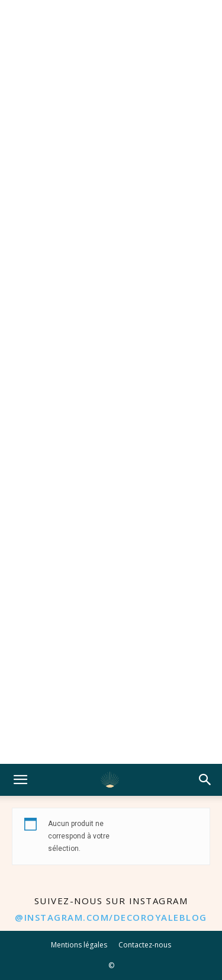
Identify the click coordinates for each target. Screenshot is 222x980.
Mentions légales (79, 945)
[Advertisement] (111, 382)
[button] (20, 780)
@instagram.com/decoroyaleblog (111, 917)
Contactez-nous (145, 945)
